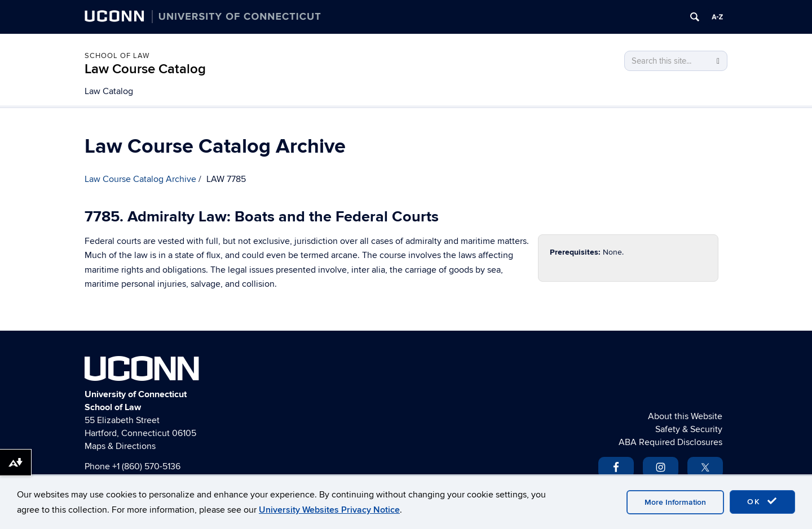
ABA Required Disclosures (670, 442)
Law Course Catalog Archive (140, 179)
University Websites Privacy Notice (329, 510)
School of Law (117, 56)
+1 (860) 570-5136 (146, 466)
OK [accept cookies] (762, 501)
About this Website (685, 416)
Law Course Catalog (145, 69)
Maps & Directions (120, 446)
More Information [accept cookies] (675, 502)
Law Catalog (109, 91)
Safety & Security (689, 429)
